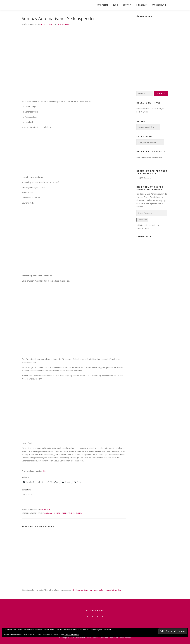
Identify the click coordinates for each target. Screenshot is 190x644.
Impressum (142, 5)
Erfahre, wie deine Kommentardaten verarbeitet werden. (97, 590)
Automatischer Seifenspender (60, 513)
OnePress (104, 638)
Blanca (140, 158)
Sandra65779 (64, 24)
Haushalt (45, 510)
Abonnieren (142, 220)
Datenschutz (159, 5)
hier (45, 471)
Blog (115, 5)
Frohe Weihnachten (154, 158)
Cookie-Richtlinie (72, 635)
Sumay (79, 513)
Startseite (102, 5)
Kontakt (127, 5)
